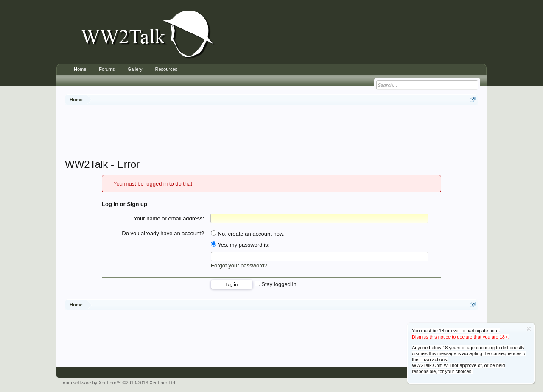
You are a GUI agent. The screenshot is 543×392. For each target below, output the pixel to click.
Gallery (135, 69)
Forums (107, 69)
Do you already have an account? (163, 233)
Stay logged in (276, 284)
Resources (166, 69)
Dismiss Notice (529, 329)
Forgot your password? (239, 266)
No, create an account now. (248, 234)
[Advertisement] (271, 133)
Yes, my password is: (240, 245)
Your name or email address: (169, 218)
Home (80, 69)
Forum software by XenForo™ (118, 383)
